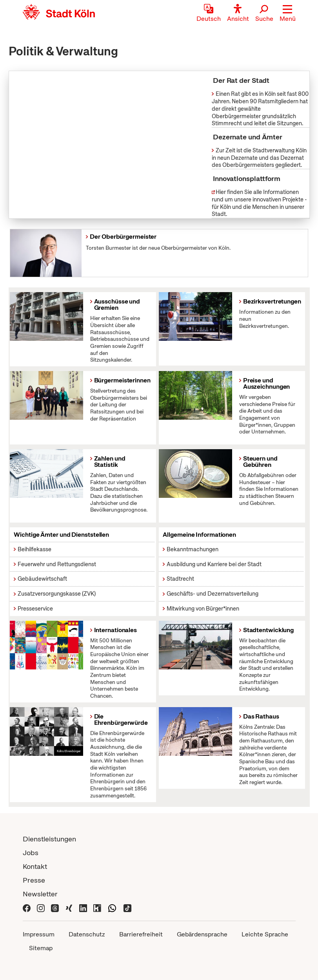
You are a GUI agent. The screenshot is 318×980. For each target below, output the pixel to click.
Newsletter (40, 894)
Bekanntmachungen (193, 549)
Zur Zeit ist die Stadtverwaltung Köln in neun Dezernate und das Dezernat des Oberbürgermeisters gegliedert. (259, 158)
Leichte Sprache (265, 934)
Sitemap (41, 948)
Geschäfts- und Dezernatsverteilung (213, 594)
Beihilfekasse (35, 549)
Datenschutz (87, 934)
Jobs (31, 853)
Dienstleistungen (49, 839)
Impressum (39, 934)
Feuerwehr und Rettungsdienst (57, 564)
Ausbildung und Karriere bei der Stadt (214, 564)
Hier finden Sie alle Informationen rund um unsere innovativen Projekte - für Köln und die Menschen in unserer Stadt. (259, 203)
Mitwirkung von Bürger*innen (203, 609)
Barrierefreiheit (141, 934)
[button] (288, 14)
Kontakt (35, 866)
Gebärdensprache (202, 934)
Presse (34, 880)
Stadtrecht (180, 579)
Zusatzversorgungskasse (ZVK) (57, 594)
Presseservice (35, 609)
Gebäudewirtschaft (42, 579)
